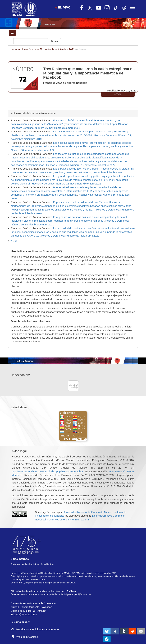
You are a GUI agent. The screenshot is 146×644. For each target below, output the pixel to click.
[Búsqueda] (31, 41)
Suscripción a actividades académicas (35, 629)
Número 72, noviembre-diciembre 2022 (52, 49)
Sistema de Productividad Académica (32, 564)
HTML (118, 94)
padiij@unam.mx (83, 594)
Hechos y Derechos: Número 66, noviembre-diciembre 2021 (45, 128)
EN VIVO (63, 7)
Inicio (14, 49)
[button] (107, 631)
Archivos (24, 49)
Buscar (55, 41)
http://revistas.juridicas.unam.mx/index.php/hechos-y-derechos (47, 471)
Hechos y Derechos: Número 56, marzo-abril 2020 (70, 236)
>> (16, 241)
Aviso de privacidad (25, 637)
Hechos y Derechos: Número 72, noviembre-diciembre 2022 (81, 165)
